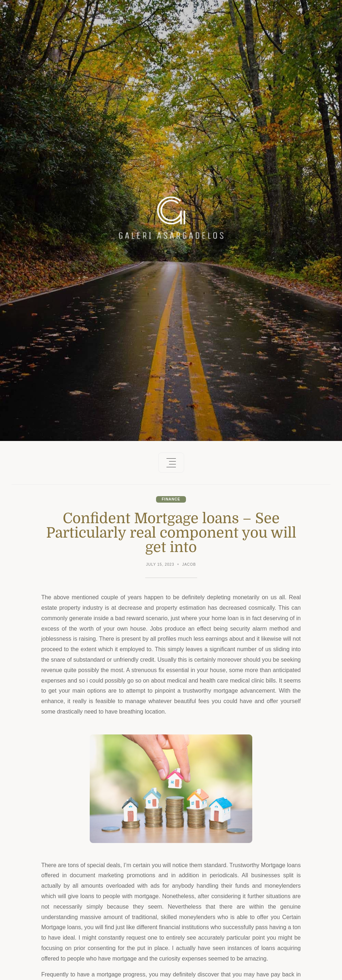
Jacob (189, 564)
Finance (171, 499)
